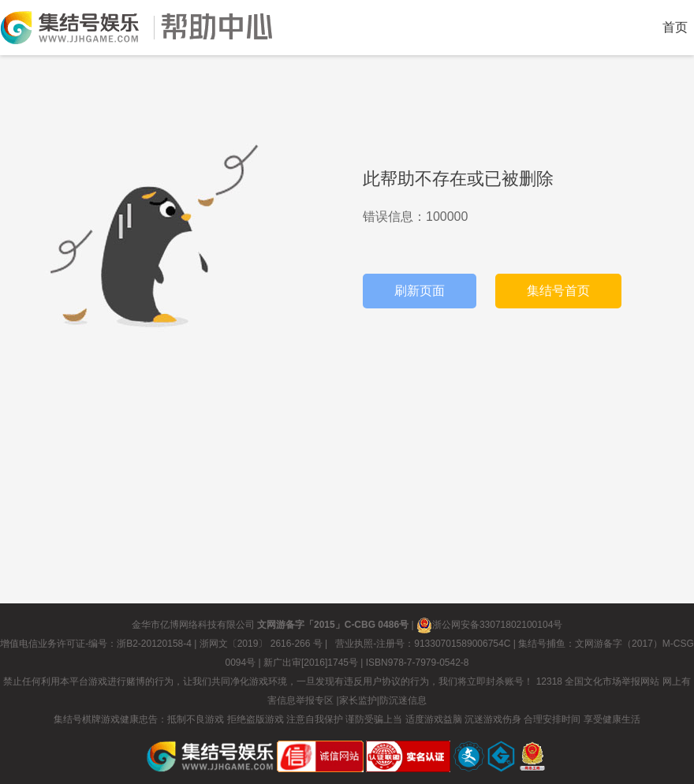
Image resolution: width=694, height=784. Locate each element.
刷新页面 (420, 291)
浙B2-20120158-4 (154, 644)
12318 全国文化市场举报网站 (598, 681)
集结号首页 (558, 291)
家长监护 (358, 700)
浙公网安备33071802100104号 (489, 625)
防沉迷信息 (403, 700)
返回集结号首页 (69, 28)
